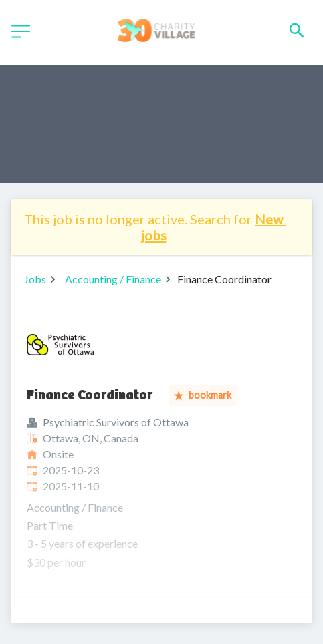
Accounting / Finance (113, 279)
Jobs (35, 279)
